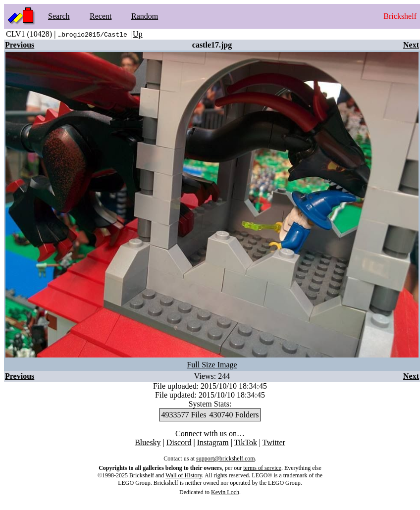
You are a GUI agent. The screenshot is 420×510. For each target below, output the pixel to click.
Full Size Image (212, 365)
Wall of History (184, 475)
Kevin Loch (225, 492)
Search (59, 16)
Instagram (213, 442)
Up (138, 34)
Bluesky (148, 442)
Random (145, 16)
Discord (179, 442)
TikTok (246, 442)
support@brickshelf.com (226, 459)
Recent (101, 16)
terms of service (262, 468)
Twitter (274, 442)
